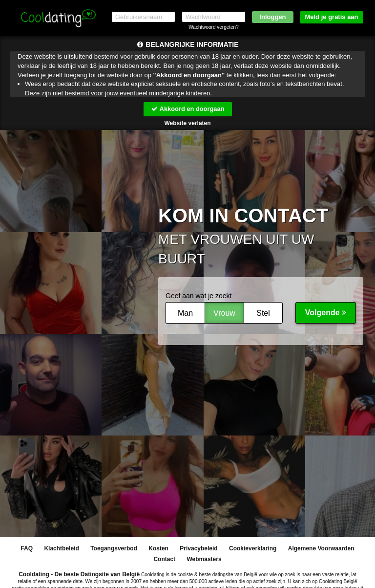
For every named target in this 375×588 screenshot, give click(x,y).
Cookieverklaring (253, 549)
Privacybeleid (198, 549)
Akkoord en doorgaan (187, 109)
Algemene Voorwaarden (321, 549)
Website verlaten (187, 123)
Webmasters (204, 560)
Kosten (158, 549)
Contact (164, 560)
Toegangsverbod (114, 549)
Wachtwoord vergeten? (213, 27)
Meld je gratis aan (331, 17)
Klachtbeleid (61, 549)
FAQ (27, 549)
